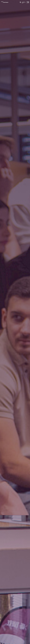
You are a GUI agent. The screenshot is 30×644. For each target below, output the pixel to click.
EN (23, 2)
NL (25, 2)
